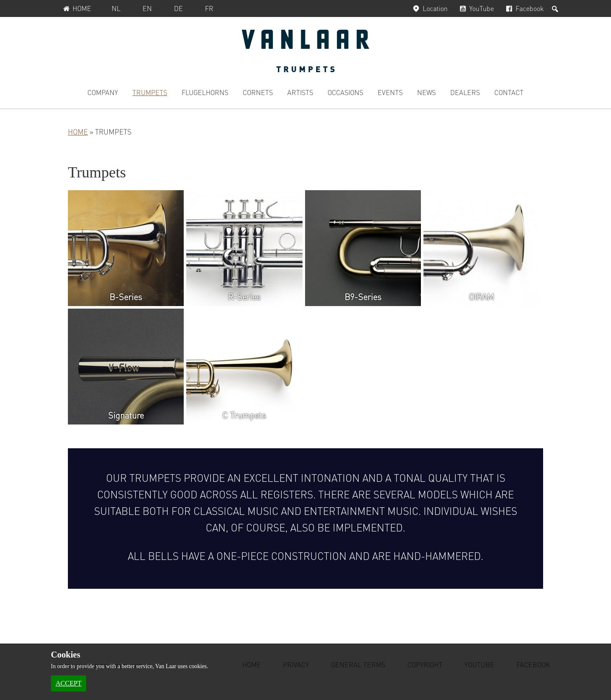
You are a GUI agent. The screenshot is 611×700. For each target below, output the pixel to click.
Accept (69, 683)
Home (76, 8)
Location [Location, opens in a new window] (429, 8)
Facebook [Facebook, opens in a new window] (524, 8)
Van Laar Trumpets (305, 51)
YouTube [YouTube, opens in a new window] (476, 8)
